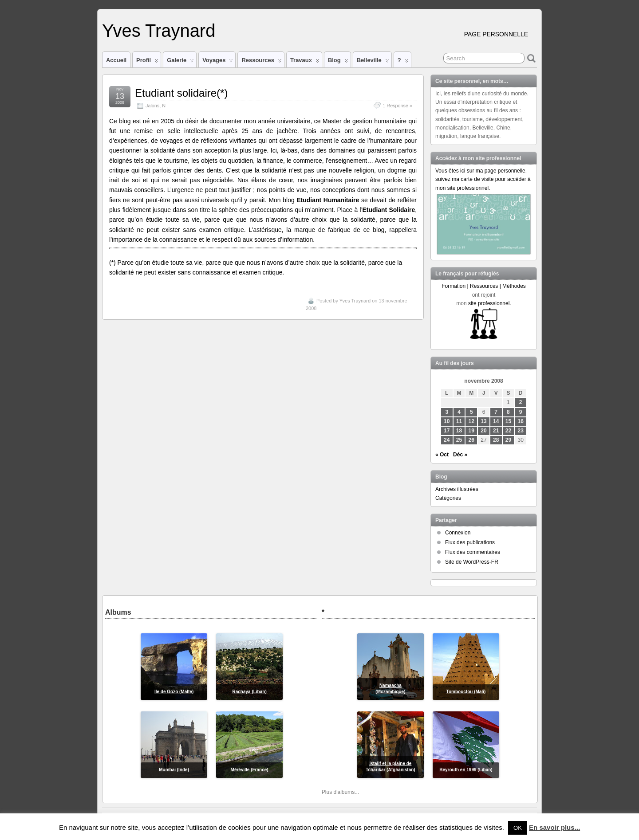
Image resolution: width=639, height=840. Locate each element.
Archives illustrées (457, 489)
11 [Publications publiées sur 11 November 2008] (459, 421)
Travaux (305, 62)
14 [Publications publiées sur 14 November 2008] (496, 421)
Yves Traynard (159, 31)
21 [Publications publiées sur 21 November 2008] (496, 431)
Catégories (448, 498)
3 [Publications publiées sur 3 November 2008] (447, 412)
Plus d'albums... (340, 792)
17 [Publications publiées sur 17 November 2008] (447, 431)
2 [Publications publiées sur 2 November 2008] (521, 402)
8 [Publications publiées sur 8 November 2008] (508, 412)
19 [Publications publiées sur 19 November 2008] (471, 431)
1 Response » (397, 106)
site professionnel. (490, 303)
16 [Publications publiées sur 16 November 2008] (521, 421)
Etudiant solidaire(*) (181, 93)
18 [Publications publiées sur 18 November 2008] (459, 431)
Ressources (261, 62)
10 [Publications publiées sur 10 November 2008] (447, 421)
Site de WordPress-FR (472, 562)
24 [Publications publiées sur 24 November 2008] (447, 440)
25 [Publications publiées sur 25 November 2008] (459, 440)
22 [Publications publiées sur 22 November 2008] (508, 431)
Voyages (218, 62)
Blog (338, 62)
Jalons (152, 106)
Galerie (180, 62)
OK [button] (518, 828)
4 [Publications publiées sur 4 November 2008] (459, 412)
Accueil (116, 60)
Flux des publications (470, 542)
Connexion (458, 533)
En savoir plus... (554, 827)
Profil (147, 62)
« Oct (442, 455)
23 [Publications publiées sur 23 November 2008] (521, 431)
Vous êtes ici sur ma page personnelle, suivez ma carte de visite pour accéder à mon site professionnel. (483, 179)
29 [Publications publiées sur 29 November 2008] (508, 440)
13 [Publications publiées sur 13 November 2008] (483, 421)
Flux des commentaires (473, 552)
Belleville (373, 62)
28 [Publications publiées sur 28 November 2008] (496, 440)
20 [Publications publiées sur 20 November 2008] (483, 431)
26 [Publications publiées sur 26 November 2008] (471, 440)
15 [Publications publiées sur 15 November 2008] (508, 421)
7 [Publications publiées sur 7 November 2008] (496, 412)
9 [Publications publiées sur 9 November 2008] (521, 412)
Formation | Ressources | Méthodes (484, 286)
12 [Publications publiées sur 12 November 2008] (471, 421)
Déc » (460, 455)
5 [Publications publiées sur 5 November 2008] (471, 412)
